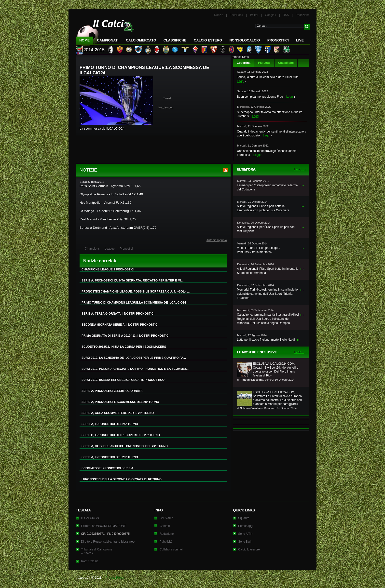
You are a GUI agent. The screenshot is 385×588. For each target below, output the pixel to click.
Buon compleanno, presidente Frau (260, 97)
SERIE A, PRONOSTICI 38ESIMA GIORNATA (112, 391)
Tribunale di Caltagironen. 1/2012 (97, 551)
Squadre (244, 518)
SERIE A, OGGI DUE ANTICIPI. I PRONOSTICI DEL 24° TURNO (125, 446)
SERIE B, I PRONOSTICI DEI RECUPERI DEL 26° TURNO (121, 435)
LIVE (300, 40)
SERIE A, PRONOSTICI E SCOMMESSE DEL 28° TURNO (120, 402)
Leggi (241, 81)
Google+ (271, 15)
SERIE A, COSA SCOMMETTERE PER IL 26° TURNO (118, 413)
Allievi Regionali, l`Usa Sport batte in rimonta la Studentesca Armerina (268, 271)
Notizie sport (166, 107)
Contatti (165, 526)
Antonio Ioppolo (217, 240)
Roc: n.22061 (90, 561)
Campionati (108, 40)
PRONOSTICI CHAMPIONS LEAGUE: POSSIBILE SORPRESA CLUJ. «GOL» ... (136, 292)
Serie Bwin (245, 542)
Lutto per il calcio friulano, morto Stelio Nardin (267, 340)
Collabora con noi (171, 549)
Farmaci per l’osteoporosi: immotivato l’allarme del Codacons (267, 187)
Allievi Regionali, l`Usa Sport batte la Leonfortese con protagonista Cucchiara (263, 208)
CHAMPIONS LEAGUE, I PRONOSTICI (108, 269)
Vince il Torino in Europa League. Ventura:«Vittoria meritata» (259, 250)
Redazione (303, 15)
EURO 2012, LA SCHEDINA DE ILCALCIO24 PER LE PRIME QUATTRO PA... (134, 358)
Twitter (254, 15)
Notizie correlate (100, 261)
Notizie (219, 15)
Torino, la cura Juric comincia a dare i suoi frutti (268, 77)
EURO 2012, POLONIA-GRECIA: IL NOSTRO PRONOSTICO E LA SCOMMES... (135, 369)
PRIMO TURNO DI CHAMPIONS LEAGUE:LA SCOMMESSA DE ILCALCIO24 (134, 303)
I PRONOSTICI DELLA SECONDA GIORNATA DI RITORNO (122, 479)
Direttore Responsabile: (108, 542)
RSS (286, 15)
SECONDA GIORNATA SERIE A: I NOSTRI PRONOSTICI (120, 325)
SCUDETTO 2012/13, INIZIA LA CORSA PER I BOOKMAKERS (124, 347)
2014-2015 (94, 50)
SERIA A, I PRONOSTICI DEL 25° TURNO (110, 424)
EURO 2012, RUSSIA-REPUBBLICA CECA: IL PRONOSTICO (123, 380)
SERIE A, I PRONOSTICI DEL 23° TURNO (110, 457)
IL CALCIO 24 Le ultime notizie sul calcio (105, 31)
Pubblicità (166, 542)
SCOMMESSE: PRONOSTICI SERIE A (107, 468)
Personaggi (246, 526)
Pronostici (278, 40)
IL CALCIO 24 (90, 518)
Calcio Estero (208, 40)
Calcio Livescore (249, 549)
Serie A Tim (246, 534)
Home (84, 40)
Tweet (167, 98)
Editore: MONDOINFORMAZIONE (103, 526)
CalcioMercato (141, 40)
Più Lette (264, 63)
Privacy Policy (115, 578)
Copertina (244, 63)
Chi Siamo (166, 518)
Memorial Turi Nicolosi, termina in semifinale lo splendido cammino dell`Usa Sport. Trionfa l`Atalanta (267, 294)
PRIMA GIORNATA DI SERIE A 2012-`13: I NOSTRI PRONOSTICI (125, 336)
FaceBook (236, 15)
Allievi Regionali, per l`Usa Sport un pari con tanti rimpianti (266, 229)
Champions (92, 249)
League (110, 249)
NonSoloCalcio (245, 40)
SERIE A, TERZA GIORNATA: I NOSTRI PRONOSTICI (118, 314)
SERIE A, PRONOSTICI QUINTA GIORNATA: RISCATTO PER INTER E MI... (132, 281)
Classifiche (286, 63)
